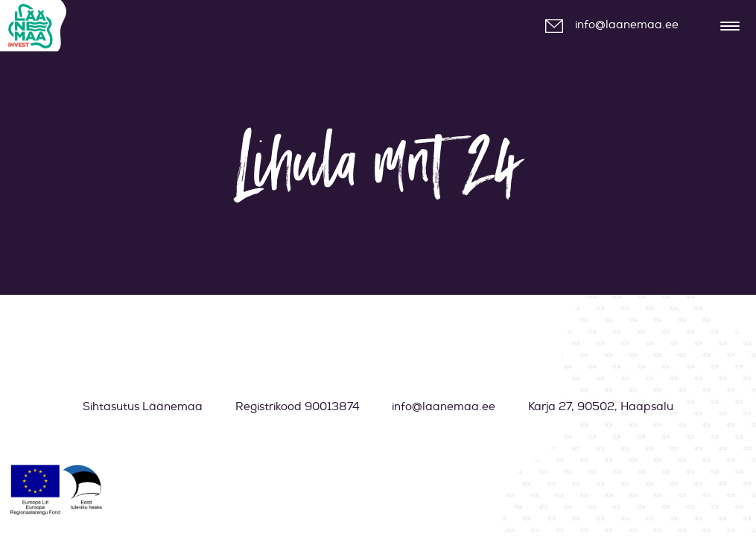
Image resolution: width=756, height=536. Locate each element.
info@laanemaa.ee (627, 25)
